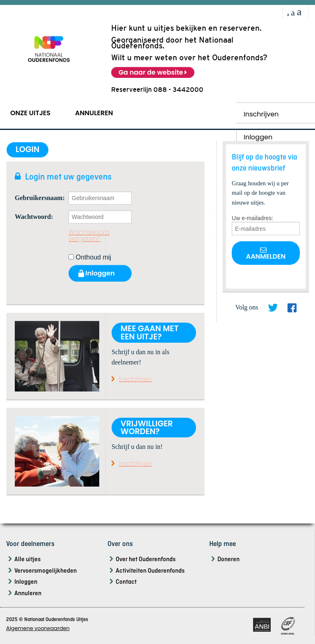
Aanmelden (266, 254)
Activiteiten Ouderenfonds (150, 571)
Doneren (228, 560)
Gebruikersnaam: (35, 198)
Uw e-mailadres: (252, 218)
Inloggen (26, 582)
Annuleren (94, 113)
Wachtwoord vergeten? (89, 236)
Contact (126, 582)
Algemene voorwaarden (38, 628)
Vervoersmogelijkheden (46, 571)
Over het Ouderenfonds (146, 560)
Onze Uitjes (30, 113)
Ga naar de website (153, 72)
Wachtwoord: (34, 217)
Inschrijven (261, 114)
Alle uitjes (27, 560)
